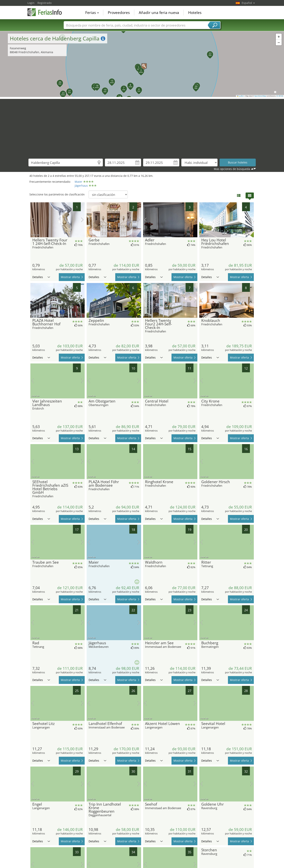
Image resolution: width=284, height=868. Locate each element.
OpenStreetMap (260, 96)
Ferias (92, 13)
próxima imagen (82, 220)
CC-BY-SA (280, 96)
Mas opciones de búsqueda (232, 169)
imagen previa (33, 220)
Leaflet (240, 96)
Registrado (44, 3)
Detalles (41, 277)
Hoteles (195, 13)
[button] (142, 64)
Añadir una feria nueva (159, 13)
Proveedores (119, 13)
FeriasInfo (47, 12)
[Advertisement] (142, 126)
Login (31, 3)
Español (248, 3)
